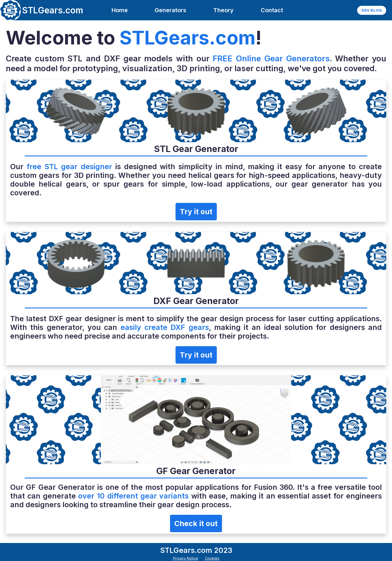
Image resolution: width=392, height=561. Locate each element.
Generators (170, 10)
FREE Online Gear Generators (271, 58)
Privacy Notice (186, 558)
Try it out (196, 212)
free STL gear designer (69, 167)
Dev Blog (372, 10)
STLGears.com (53, 10)
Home (120, 10)
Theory (223, 10)
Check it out (196, 524)
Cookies (212, 558)
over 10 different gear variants (133, 496)
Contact (272, 10)
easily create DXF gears (165, 327)
